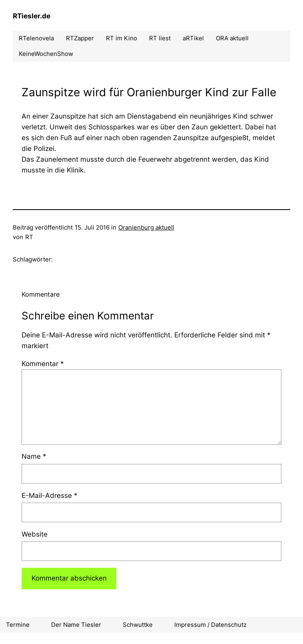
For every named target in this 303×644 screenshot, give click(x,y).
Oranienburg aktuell (146, 227)
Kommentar (43, 364)
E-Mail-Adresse (50, 495)
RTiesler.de (32, 16)
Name (34, 456)
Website (35, 534)
